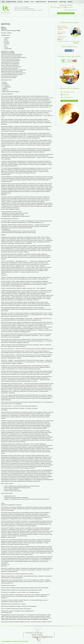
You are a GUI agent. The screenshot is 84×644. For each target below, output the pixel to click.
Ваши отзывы (63, 2)
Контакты (20, 2)
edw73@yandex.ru (72, 10)
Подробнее (76, 43)
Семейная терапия (11, 2)
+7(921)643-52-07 (59, 7)
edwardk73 (70, 7)
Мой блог (70, 2)
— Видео (69, 61)
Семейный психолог (41, 2)
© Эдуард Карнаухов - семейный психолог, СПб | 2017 (15, 641)
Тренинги (27, 2)
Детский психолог (53, 2)
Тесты (32, 2)
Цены (3, 2)
